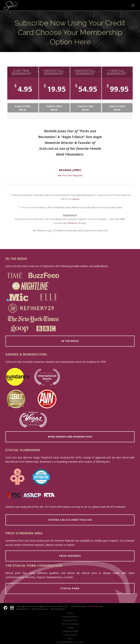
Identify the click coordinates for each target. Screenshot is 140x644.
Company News (70, 631)
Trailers (70, 628)
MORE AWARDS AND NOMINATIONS (70, 437)
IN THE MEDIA (70, 341)
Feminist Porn (70, 620)
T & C (70, 639)
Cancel (75, 199)
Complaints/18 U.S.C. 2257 (70, 642)
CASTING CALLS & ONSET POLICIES (70, 520)
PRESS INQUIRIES (70, 556)
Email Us (73, 223)
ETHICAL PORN (70, 588)
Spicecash (94, 606)
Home (70, 613)
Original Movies (70, 617)
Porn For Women (70, 624)
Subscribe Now (23, 108)
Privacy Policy (70, 635)
